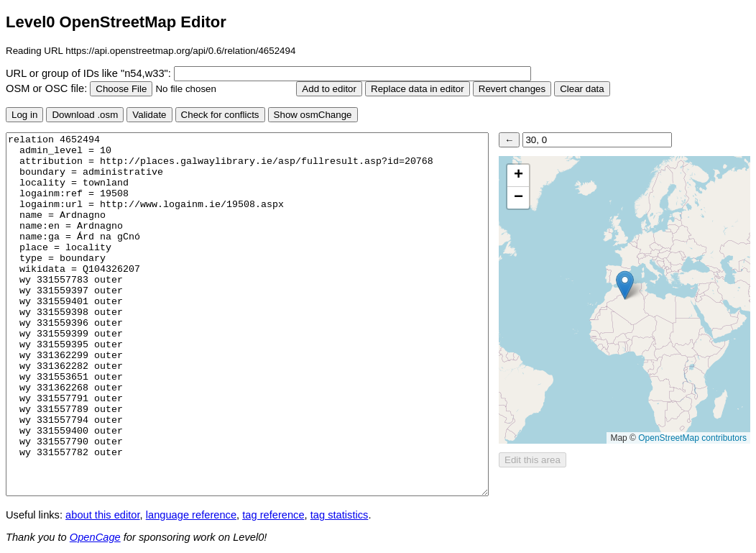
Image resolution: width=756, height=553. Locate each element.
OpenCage (95, 537)
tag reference (273, 515)
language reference (191, 515)
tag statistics (340, 515)
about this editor (102, 515)
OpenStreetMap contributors (692, 438)
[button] (625, 285)
